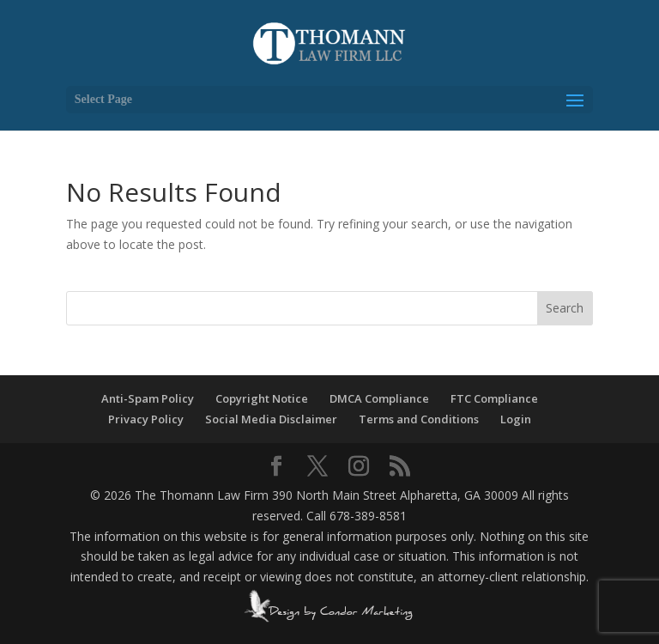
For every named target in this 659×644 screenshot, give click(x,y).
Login (516, 419)
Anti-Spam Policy (148, 398)
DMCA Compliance (379, 398)
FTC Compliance (494, 398)
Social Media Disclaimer (271, 419)
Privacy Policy (146, 419)
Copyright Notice (262, 398)
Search (565, 308)
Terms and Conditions (419, 419)
